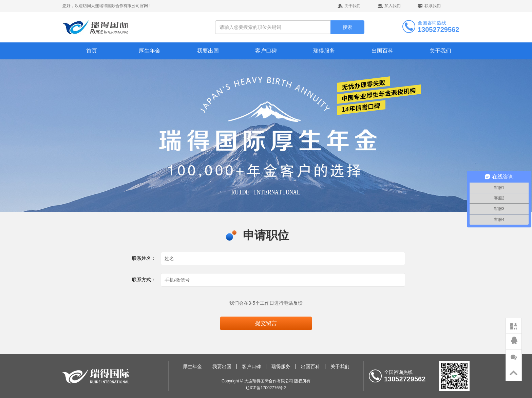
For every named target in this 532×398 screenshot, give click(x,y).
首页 (92, 51)
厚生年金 (150, 51)
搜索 (347, 27)
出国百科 (382, 51)
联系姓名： (144, 258)
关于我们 (353, 6)
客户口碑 (266, 51)
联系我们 (433, 6)
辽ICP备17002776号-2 (266, 388)
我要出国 (208, 51)
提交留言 (266, 323)
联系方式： (144, 280)
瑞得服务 (324, 51)
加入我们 (393, 6)
